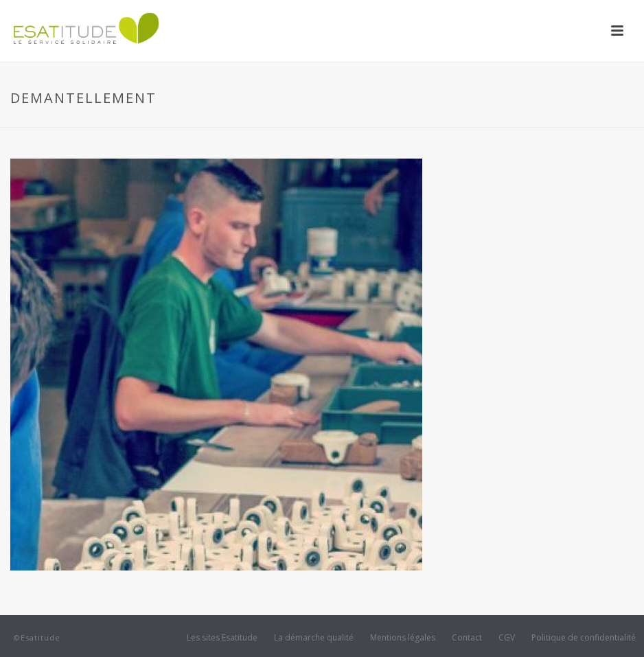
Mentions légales (403, 638)
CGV (507, 638)
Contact (467, 638)
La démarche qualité (314, 638)
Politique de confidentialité (584, 638)
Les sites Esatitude (222, 638)
